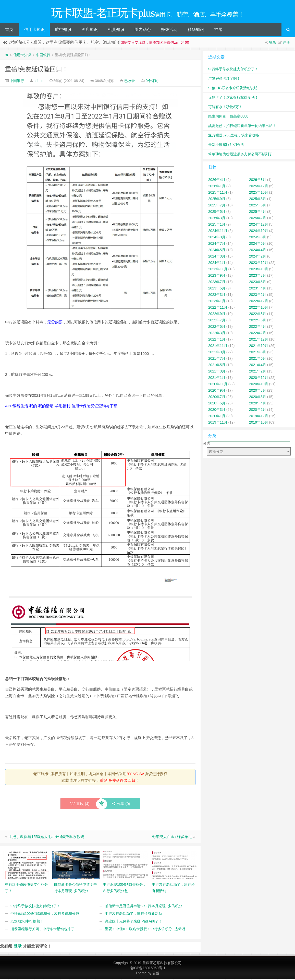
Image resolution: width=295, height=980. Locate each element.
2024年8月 (258, 238)
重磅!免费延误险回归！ (37, 70)
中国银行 (43, 56)
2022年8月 (258, 314)
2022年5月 (217, 327)
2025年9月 (217, 200)
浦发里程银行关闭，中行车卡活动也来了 (43, 930)
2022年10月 (259, 308)
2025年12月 (259, 187)
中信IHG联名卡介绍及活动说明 (233, 89)
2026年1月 (217, 187)
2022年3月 (217, 334)
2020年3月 (217, 410)
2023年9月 (217, 276)
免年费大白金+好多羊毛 (172, 837)
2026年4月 (217, 180)
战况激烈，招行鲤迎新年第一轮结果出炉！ (242, 126)
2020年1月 (217, 417)
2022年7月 (217, 321)
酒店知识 (90, 30)
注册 (286, 43)
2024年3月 (217, 257)
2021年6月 (258, 359)
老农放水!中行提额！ (27, 922)
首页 (9, 30)
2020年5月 (217, 404)
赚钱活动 (169, 30)
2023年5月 (217, 289)
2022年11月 (218, 308)
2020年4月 (258, 404)
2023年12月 (259, 263)
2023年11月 (218, 270)
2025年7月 (217, 206)
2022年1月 (217, 340)
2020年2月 (258, 410)
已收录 (130, 81)
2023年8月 (258, 276)
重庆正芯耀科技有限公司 (162, 964)
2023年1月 (217, 302)
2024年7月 (217, 244)
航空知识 (63, 30)
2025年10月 (259, 193)
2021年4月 (258, 366)
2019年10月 (259, 423)
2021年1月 (217, 378)
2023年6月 (258, 283)
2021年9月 (217, 353)
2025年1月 (217, 225)
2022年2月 (258, 334)
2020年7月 (217, 398)
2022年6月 (258, 321)
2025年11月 (218, 193)
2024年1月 (217, 263)
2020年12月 (259, 378)
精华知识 (196, 30)
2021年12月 (259, 340)
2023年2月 (258, 295)
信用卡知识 (34, 30)
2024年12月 (259, 225)
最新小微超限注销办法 (226, 145)
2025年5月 (217, 212)
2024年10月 (259, 231)
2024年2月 (258, 257)
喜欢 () (80, 804)
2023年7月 (217, 283)
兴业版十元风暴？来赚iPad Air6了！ (133, 922)
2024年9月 (217, 238)
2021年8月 (258, 353)
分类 (207, 444)
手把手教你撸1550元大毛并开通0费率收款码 (46, 837)
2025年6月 (258, 206)
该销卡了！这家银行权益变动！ (233, 98)
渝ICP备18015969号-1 (147, 969)
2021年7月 (217, 359)
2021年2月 (258, 372)
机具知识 (116, 30)
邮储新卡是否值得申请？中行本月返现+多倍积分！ (145, 907)
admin (39, 81)
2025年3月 (217, 219)
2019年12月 (259, 417)
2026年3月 (258, 180)
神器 (218, 30)
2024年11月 (218, 231)
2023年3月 (217, 295)
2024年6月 (258, 244)
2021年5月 (217, 366)
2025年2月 (258, 219)
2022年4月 (258, 327)
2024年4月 (258, 251)
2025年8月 (258, 200)
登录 (273, 43)
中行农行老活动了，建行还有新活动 (133, 914)
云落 (156, 974)
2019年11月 (218, 423)
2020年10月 (259, 385)
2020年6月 (258, 398)
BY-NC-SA (136, 774)
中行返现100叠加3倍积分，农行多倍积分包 (45, 914)
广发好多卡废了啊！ (224, 79)
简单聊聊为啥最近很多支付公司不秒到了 (240, 155)
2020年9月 (217, 391)
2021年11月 (218, 346)
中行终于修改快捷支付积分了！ (35, 907)
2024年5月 (217, 251)
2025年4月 (258, 212)
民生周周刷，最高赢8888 (228, 117)
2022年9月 (217, 314)
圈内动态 (143, 30)
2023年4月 (258, 289)
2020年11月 (218, 385)
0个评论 (152, 81)
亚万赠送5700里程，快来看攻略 (234, 136)
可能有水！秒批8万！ (225, 108)
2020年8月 (258, 391)
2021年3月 (217, 372)
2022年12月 (259, 302)
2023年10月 (259, 270)
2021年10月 (259, 346)
